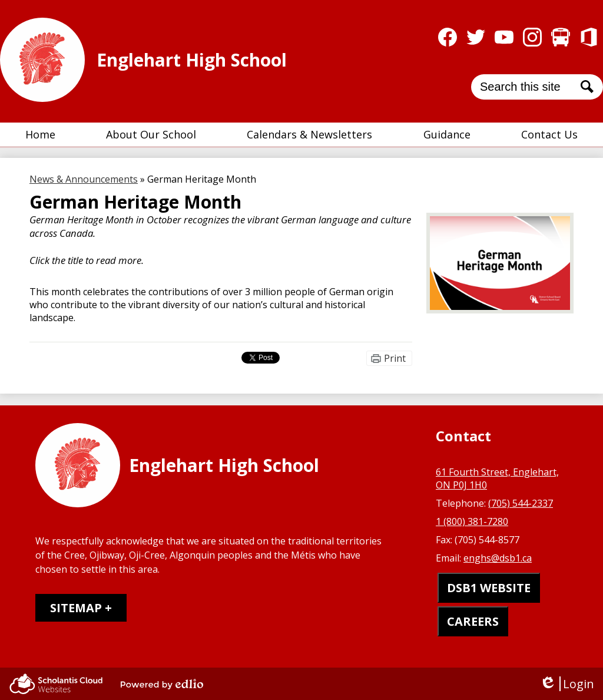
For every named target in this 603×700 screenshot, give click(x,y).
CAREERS (473, 621)
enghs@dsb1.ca (498, 558)
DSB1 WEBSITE (489, 588)
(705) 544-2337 (521, 503)
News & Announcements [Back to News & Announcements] (84, 179)
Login (567, 684)
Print (395, 358)
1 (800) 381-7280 (472, 521)
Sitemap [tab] (76, 608)
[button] (151, 134)
